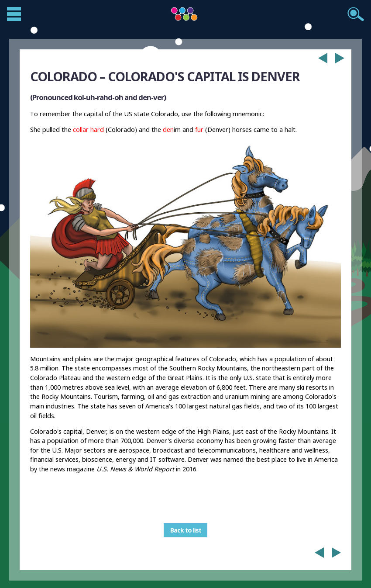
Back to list (186, 530)
